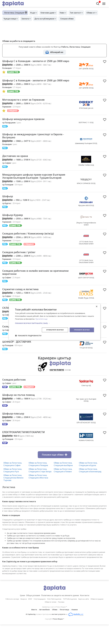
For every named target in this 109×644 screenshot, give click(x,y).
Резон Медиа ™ (59, 638)
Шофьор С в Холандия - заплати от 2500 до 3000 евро (35, 63)
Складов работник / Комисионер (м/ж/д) (33, 248)
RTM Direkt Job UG (86, 116)
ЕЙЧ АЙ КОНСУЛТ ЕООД (86, 441)
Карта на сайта (84, 618)
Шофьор (9, 210)
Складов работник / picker (22, 267)
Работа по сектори (12, 618)
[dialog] (55, 322)
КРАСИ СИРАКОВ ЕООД (86, 195)
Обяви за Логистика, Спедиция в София (13, 483)
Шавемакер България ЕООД (86, 152)
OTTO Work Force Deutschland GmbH (86, 258)
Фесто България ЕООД (86, 349)
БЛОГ (30, 618)
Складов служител (16, 344)
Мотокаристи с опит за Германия (27, 108)
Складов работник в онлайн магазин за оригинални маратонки (32, 288)
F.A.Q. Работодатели (54, 618)
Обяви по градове (97, 618)
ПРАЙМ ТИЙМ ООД (86, 175)
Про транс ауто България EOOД (86, 418)
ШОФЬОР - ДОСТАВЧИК (20, 359)
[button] (55, 323)
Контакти (88, 615)
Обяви (55, 629)
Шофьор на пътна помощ (21, 413)
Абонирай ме (57, 52)
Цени (19, 615)
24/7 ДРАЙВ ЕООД (86, 71)
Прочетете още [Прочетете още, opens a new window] (42, 319)
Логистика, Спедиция (14, 13)
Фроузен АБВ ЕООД (86, 219)
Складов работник (16, 398)
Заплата (27, 19)
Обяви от (96, 13)
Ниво (65, 13)
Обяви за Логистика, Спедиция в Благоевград (90, 490)
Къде (33, 13)
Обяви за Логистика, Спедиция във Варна (63, 483)
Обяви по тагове (51, 621)
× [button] (97, 306)
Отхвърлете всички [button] (53, 330)
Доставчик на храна (17, 165)
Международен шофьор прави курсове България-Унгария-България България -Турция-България (32, 188)
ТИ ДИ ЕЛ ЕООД (86, 365)
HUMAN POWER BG (86, 459)
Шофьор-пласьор (15, 432)
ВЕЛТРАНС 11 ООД (86, 131)
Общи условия (31, 615)
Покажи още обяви (55, 474)
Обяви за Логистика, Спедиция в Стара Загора (40, 490)
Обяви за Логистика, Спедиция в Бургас (88, 483)
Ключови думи (49, 13)
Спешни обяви (70, 19)
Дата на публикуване (47, 19)
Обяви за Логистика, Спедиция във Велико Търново (13, 497)
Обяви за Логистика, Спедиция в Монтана (38, 496)
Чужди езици (10, 19)
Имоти (33, 629)
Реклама (61, 621)
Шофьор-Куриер (15, 229)
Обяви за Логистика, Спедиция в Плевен (63, 490)
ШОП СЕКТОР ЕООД (86, 293)
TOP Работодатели (70, 618)
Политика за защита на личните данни (61, 615)
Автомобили (44, 629)
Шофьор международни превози (27, 127)
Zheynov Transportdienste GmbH (86, 238)
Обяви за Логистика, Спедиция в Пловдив (38, 483)
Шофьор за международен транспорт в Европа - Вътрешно (38, 145)
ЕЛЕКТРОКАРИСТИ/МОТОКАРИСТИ (28, 451)
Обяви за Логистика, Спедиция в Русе (13, 490)
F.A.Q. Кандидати (40, 618)
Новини (76, 629)
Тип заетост (79, 13)
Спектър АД (86, 403)
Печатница (65, 629)
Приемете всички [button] (81, 330)
